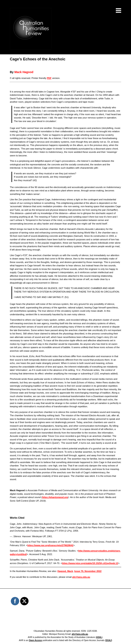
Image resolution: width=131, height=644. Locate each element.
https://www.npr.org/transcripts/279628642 (50, 545)
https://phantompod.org (55, 497)
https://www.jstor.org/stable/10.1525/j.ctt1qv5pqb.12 (90, 563)
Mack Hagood (24, 72)
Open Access (35, 640)
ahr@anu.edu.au (81, 577)
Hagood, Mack (65, 571)
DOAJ (109, 640)
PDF (49, 78)
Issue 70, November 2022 (88, 571)
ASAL (99, 637)
